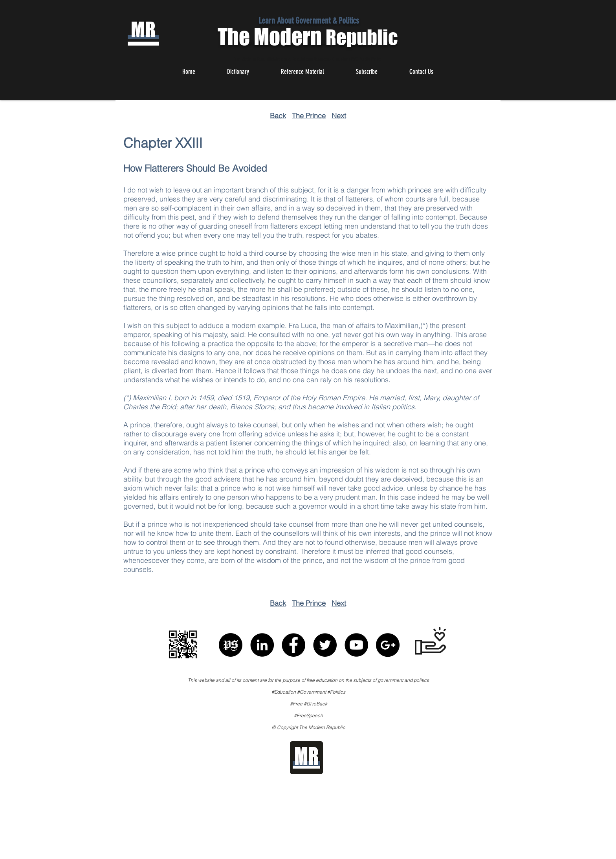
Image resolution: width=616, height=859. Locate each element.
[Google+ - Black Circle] (388, 645)
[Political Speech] (231, 645)
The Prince (309, 116)
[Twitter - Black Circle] (325, 645)
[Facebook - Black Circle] (293, 645)
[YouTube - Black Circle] (356, 645)
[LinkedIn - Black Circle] (262, 645)
